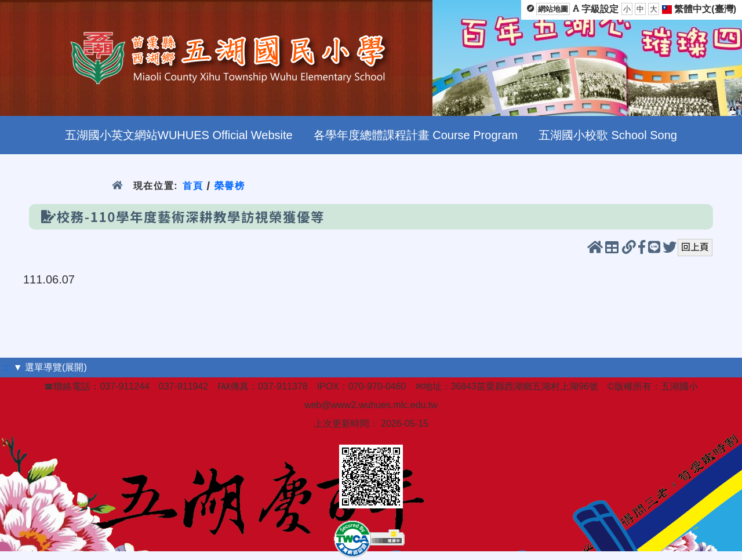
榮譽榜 (230, 186)
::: (7, 367)
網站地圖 (553, 9)
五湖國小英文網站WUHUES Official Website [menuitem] (179, 135)
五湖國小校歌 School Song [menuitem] (608, 135)
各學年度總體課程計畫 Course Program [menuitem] (416, 135)
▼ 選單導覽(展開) (50, 367)
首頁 (193, 186)
